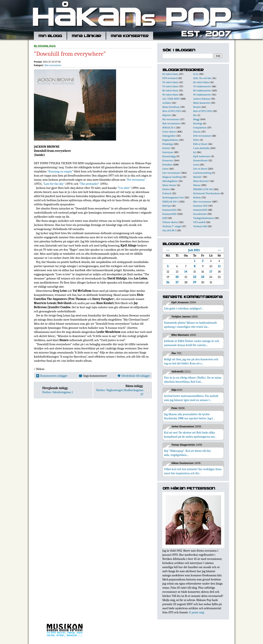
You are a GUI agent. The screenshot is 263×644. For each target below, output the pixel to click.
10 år (196, 74)
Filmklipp (168, 144)
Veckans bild (200, 226)
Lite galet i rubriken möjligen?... (184, 308)
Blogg (196, 119)
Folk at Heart (200, 144)
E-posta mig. (197, 612)
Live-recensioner (171, 173)
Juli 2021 (194, 250)
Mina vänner (169, 185)
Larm (196, 164)
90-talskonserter (202, 95)
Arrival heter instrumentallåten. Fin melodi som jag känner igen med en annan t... (191, 398)
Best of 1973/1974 (172, 111)
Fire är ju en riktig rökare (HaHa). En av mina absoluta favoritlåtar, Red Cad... (193, 380)
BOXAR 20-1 (169, 127)
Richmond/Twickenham (206, 193)
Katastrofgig (169, 156)
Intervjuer (168, 152)
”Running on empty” (60, 171)
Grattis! (166, 148)
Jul (195, 152)
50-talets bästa (170, 82)
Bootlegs (198, 123)
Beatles (197, 107)
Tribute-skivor (170, 222)
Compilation (200, 127)
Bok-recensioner (171, 123)
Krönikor (167, 164)
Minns (197, 185)
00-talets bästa (170, 74)
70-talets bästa (170, 86)
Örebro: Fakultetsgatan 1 (58, 392)
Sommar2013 (169, 210)
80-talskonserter (202, 90)
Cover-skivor (169, 132)
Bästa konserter (202, 103)
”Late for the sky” (54, 184)
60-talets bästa (201, 82)
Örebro (166, 189)
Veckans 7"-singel (172, 226)
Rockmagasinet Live (173, 197)
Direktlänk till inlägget (134, 376)
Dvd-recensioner (202, 136)
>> (219, 250)
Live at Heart (200, 169)
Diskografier (169, 136)
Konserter (168, 160)
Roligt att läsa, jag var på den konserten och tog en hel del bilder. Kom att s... (191, 361)
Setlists (197, 197)
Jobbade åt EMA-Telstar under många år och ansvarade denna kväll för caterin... (192, 343)
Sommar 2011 (200, 206)
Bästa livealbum (171, 107)
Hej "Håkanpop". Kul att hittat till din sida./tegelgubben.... (187, 453)
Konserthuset (200, 160)
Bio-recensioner (171, 119)
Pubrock (167, 193)
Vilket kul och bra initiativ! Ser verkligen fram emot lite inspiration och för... (193, 471)
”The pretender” (89, 184)
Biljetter (167, 115)
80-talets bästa (170, 90)
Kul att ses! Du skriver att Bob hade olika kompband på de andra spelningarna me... (190, 435)
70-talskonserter (202, 86)
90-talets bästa (170, 95)
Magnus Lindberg (172, 177)
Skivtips (167, 206)
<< (168, 250)
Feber (196, 140)
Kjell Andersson (202, 156)
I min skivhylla (201, 148)
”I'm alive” (124, 188)
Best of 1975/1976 (202, 111)
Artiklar (167, 103)
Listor (166, 169)
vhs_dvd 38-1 (169, 230)
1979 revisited (170, 78)
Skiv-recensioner (53, 65)
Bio (195, 115)
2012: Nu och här (202, 78)
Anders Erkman (202, 99)
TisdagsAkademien (203, 218)
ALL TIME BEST (171, 99)
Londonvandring (202, 173)
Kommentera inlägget (52, 376)
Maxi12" (198, 177)
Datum (197, 132)
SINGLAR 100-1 (170, 202)
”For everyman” (136, 180)
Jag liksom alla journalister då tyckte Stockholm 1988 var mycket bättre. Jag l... (189, 416)
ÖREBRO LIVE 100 (203, 189)
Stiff (165, 218)
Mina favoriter (201, 181)
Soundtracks (200, 214)
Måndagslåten (170, 181)
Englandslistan (170, 140)
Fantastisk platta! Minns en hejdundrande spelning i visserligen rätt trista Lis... (190, 325)
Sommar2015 (200, 210)
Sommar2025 (170, 214)
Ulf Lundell (199, 222)
